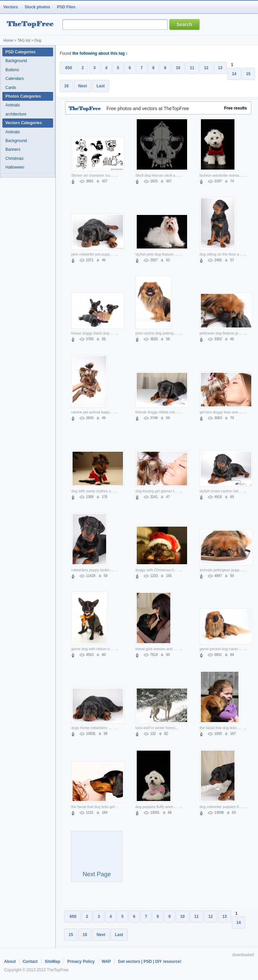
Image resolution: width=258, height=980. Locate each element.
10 (178, 68)
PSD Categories (20, 52)
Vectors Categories (24, 123)
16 (66, 86)
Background (16, 61)
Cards (11, 88)
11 (192, 68)
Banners (13, 149)
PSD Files (66, 7)
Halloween (15, 167)
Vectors (11, 7)
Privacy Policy (81, 962)
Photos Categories (23, 96)
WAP (106, 962)
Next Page (97, 859)
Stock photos (37, 7)
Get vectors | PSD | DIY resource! (150, 962)
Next (83, 86)
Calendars (15, 79)
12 (206, 68)
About (10, 962)
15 (248, 74)
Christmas (14, 159)
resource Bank (32, 25)
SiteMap (52, 962)
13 (220, 68)
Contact (30, 962)
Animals (13, 105)
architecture (16, 114)
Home (8, 40)
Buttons (12, 70)
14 (234, 74)
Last (101, 86)
